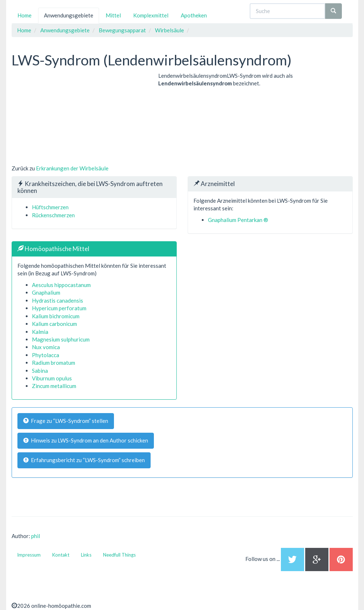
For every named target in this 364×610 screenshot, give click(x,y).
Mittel (113, 15)
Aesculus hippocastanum (61, 285)
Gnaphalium (46, 292)
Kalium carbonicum (54, 324)
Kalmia (40, 332)
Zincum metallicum (54, 386)
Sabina (40, 371)
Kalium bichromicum (56, 316)
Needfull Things (119, 555)
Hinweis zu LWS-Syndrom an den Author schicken (86, 440)
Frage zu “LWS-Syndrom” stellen (66, 421)
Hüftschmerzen (50, 207)
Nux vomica (46, 347)
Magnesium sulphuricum (61, 339)
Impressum (29, 555)
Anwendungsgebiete (69, 15)
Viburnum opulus (52, 378)
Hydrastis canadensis (58, 300)
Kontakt (61, 555)
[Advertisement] (66, 117)
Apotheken (194, 15)
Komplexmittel (151, 15)
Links (86, 555)
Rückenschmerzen (53, 215)
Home (24, 15)
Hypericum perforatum (59, 308)
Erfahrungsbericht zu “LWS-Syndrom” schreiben (84, 460)
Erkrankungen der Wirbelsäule (72, 168)
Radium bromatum (54, 363)
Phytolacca (46, 355)
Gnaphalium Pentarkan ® (238, 220)
